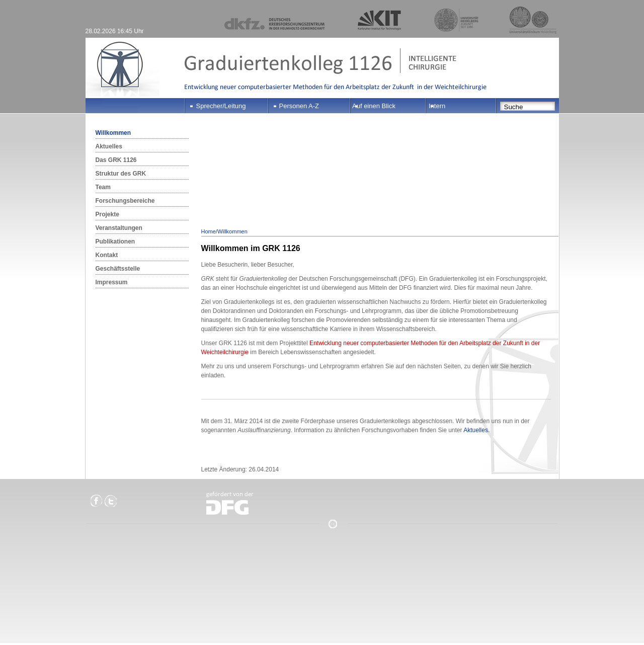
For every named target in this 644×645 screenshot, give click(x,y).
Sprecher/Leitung (221, 106)
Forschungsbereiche (125, 201)
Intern (437, 106)
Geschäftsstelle (118, 269)
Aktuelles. (476, 430)
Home (209, 231)
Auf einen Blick (374, 106)
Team (103, 187)
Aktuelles (109, 146)
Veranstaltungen (119, 228)
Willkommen (113, 133)
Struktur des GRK (121, 174)
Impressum (112, 282)
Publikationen (115, 241)
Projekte (107, 214)
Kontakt (107, 255)
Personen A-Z (299, 106)
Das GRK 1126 (116, 160)
